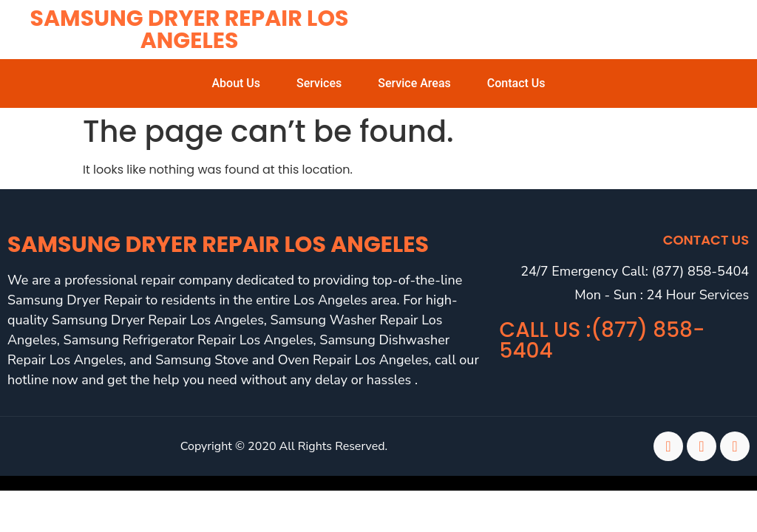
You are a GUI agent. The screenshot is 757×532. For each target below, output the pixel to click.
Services (319, 83)
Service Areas (414, 83)
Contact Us (516, 83)
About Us (236, 83)
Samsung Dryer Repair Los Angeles (190, 30)
